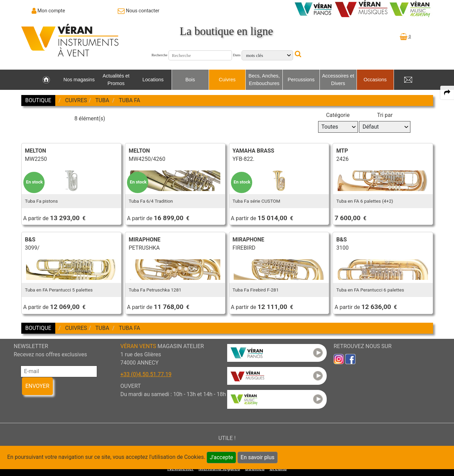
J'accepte (221, 457)
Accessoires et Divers (338, 80)
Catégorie (338, 115)
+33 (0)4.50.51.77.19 (146, 374)
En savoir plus (258, 457)
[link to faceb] (350, 359)
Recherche (160, 55)
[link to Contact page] (138, 11)
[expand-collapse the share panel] (447, 93)
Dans (237, 55)
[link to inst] (339, 359)
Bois (190, 80)
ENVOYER (37, 386)
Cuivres (227, 80)
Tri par (385, 115)
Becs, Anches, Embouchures (264, 80)
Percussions (301, 80)
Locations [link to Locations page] (153, 80)
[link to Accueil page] (46, 80)
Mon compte (51, 11)
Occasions (375, 80)
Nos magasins (79, 80)
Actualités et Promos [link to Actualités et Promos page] (116, 80)
